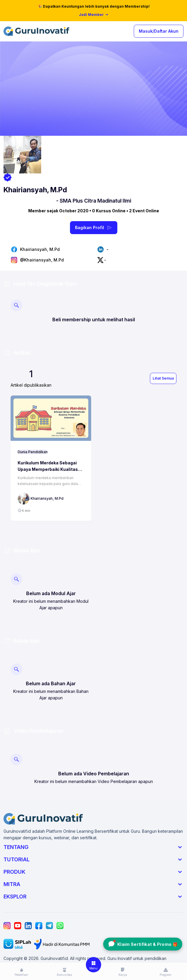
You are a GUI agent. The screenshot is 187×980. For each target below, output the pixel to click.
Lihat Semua (163, 378)
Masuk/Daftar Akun (159, 31)
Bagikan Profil (94, 228)
